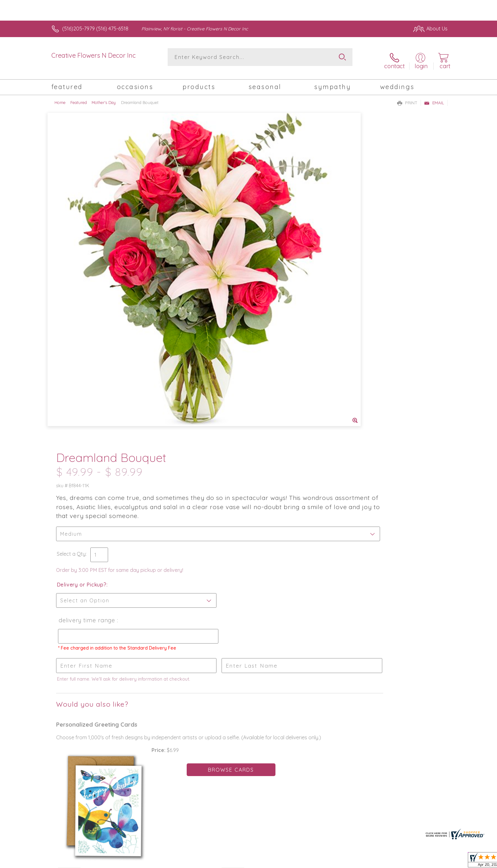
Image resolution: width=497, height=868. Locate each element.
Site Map (431, 862)
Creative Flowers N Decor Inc (94, 55)
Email (434, 97)
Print (407, 97)
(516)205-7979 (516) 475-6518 (95, 29)
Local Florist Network (391, 862)
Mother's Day (104, 97)
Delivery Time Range (278, 285)
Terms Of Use (309, 862)
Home (60, 97)
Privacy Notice (346, 862)
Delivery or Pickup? (274, 249)
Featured (79, 97)
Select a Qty (264, 219)
